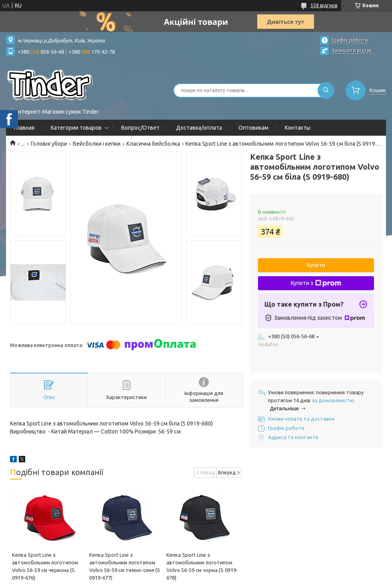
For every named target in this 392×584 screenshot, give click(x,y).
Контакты (298, 128)
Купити (316, 265)
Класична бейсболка (153, 144)
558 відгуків (324, 5)
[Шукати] (326, 90)
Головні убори (49, 144)
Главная (24, 128)
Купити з (316, 283)
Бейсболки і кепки (97, 144)
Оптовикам (253, 128)
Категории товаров (76, 128)
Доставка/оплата (199, 128)
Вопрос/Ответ (140, 128)
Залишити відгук (352, 50)
